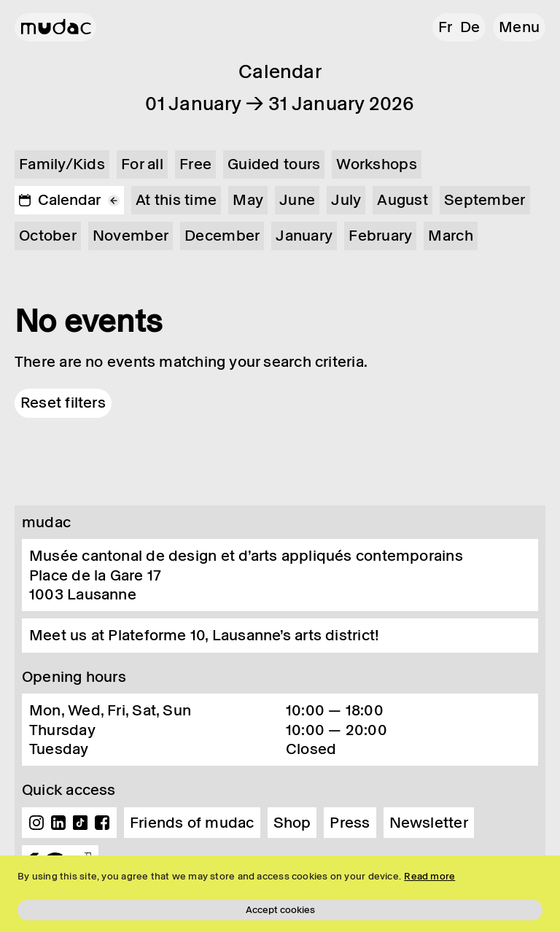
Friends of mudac (192, 823)
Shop (292, 823)
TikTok (80, 823)
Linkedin (58, 823)
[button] (519, 27)
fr (445, 27)
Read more (429, 876)
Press (350, 823)
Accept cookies (280, 910)
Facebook (102, 823)
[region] (280, 894)
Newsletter (429, 823)
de (470, 27)
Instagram (36, 823)
